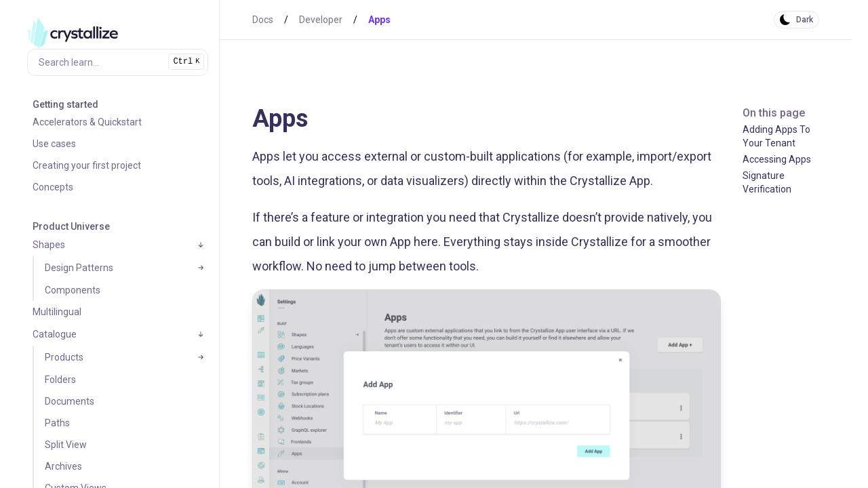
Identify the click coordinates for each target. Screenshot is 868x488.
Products (64, 357)
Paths (57, 423)
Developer (321, 20)
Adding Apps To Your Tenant (776, 136)
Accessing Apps (777, 159)
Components (73, 290)
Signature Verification (767, 182)
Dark (805, 20)
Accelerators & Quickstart (87, 122)
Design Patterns (79, 268)
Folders (60, 380)
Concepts (53, 187)
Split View (66, 445)
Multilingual (57, 312)
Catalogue (55, 334)
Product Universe (71, 226)
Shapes (49, 245)
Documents (70, 401)
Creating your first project (87, 165)
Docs (263, 20)
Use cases (54, 144)
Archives (63, 466)
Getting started (65, 104)
